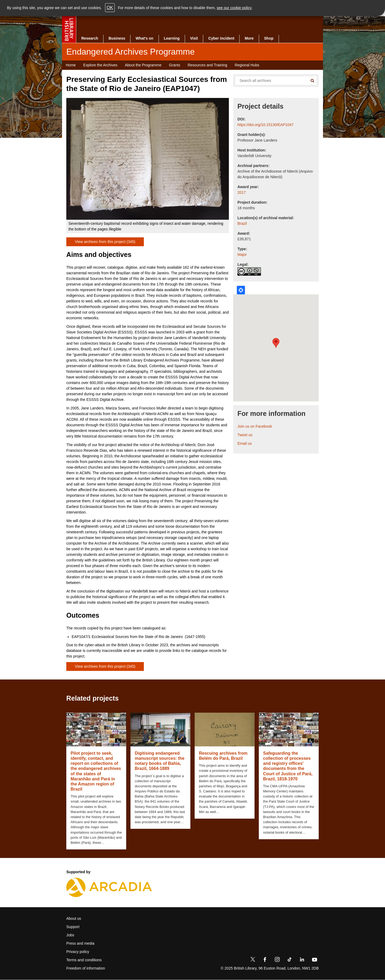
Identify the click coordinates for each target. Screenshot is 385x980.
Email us (245, 443)
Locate (241, 290)
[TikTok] (290, 960)
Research (90, 38)
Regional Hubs (247, 65)
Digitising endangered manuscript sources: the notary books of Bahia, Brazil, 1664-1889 (160, 761)
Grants (175, 65)
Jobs (70, 935)
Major (242, 255)
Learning (172, 38)
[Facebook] (265, 960)
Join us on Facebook (255, 426)
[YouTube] (314, 960)
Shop (269, 38)
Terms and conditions (84, 960)
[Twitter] (253, 960)
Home (71, 65)
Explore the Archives (100, 65)
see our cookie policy (234, 8)
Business (117, 38)
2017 (242, 192)
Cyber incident (221, 38)
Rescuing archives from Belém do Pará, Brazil (223, 756)
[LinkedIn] (302, 960)
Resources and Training (207, 65)
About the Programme (143, 65)
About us (74, 918)
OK (110, 8)
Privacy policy (78, 952)
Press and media (80, 943)
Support (73, 927)
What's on (144, 38)
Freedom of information (86, 968)
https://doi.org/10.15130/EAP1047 (265, 125)
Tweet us (245, 435)
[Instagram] (277, 960)
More (249, 38)
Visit (194, 38)
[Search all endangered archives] (269, 81)
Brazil (242, 223)
